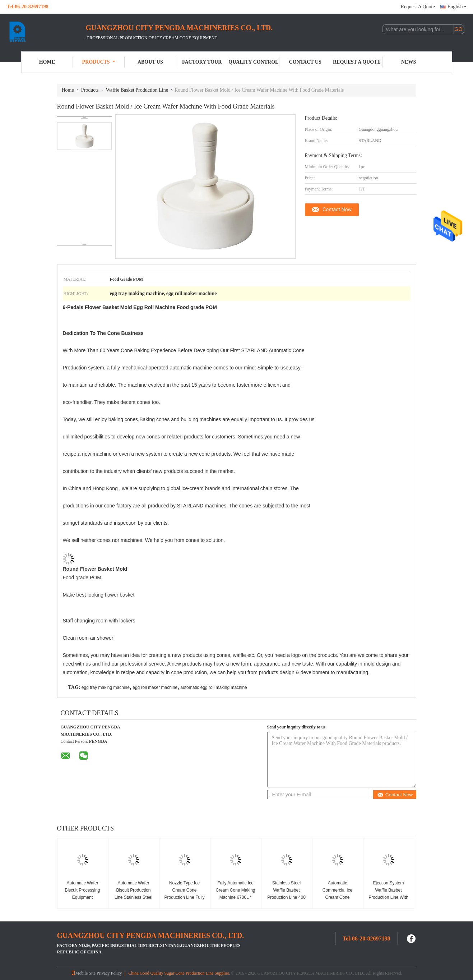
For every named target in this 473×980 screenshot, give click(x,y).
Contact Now (337, 210)
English (457, 7)
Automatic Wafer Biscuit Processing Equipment (82, 890)
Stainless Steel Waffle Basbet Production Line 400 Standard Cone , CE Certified (286, 897)
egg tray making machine (106, 687)
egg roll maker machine (155, 687)
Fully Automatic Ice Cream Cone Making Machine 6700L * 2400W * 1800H (235, 894)
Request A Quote (418, 7)
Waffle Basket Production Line (137, 90)
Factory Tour (202, 62)
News (409, 62)
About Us (150, 62)
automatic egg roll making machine (214, 687)
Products (99, 62)
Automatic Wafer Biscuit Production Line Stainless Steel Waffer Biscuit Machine (133, 897)
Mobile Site (83, 973)
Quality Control (253, 62)
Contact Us (305, 62)
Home (47, 62)
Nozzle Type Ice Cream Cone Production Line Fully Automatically (184, 894)
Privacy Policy (109, 973)
